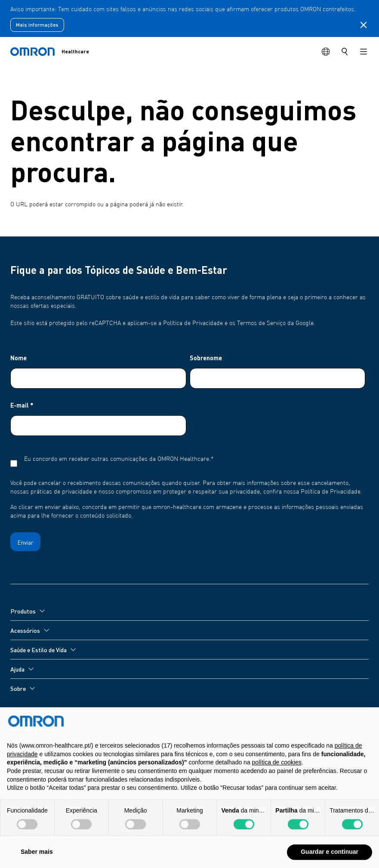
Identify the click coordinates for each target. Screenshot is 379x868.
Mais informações (37, 25)
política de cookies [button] (277, 768)
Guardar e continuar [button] (330, 858)
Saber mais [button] (37, 858)
